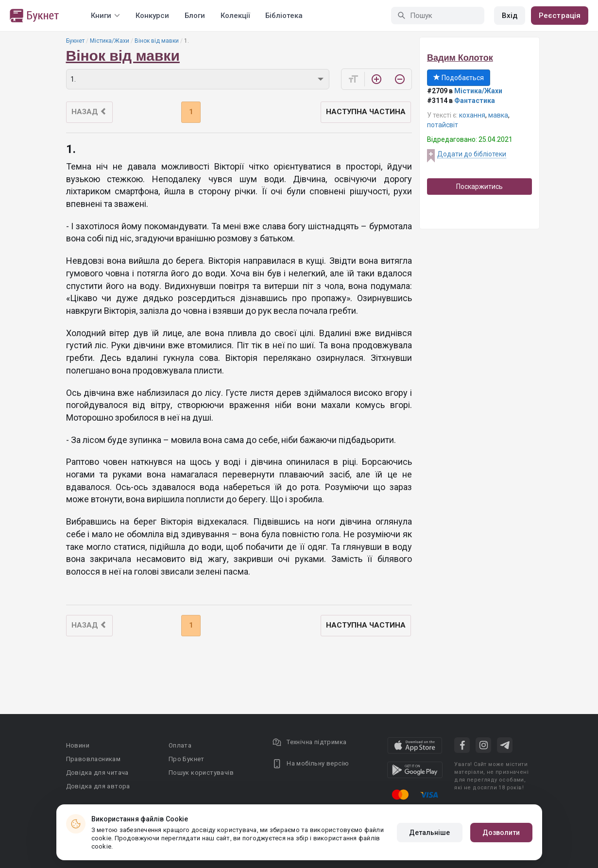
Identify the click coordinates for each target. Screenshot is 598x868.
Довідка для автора (98, 786)
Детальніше (430, 833)
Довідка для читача (97, 773)
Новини (78, 745)
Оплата (180, 745)
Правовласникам (94, 759)
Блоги (195, 16)
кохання (472, 115)
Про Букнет (187, 759)
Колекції (235, 16)
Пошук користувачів (201, 773)
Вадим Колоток (460, 58)
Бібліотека (284, 16)
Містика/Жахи (110, 41)
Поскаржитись (479, 187)
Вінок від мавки (157, 41)
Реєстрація (560, 16)
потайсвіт (443, 125)
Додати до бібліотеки (472, 154)
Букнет (75, 41)
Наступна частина (366, 112)
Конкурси (152, 16)
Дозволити (501, 833)
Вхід (510, 16)
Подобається (459, 78)
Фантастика (475, 101)
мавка (498, 115)
